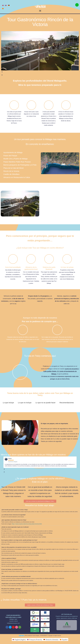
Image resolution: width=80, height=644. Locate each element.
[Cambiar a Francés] (6, 5)
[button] (40, 11)
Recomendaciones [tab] (67, 403)
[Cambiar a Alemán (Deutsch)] (51, 639)
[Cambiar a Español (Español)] (64, 639)
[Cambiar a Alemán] (9, 5)
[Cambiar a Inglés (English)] (19, 639)
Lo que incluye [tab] (8, 403)
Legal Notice (21, 636)
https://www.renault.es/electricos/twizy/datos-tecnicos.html (27, 524)
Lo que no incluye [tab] (25, 403)
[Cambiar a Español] (3, 8)
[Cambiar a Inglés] (3, 5)
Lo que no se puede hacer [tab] (45, 403)
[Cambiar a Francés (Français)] (35, 639)
